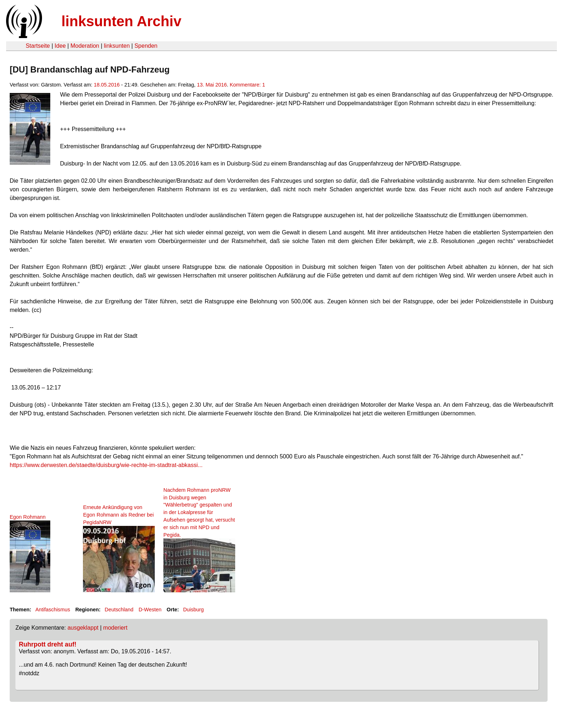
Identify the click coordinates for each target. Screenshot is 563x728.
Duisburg (194, 610)
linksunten (117, 46)
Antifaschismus (53, 610)
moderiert (115, 628)
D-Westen (150, 610)
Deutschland (119, 610)
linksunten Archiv (121, 21)
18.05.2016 (107, 85)
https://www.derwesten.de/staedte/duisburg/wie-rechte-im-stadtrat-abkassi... (106, 465)
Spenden (146, 46)
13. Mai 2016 (212, 85)
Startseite (38, 46)
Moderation (85, 46)
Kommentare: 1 (247, 85)
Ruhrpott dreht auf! (48, 644)
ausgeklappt (83, 628)
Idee (60, 46)
